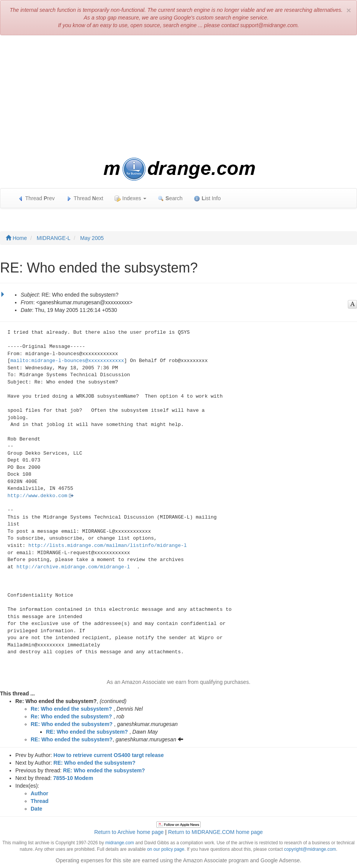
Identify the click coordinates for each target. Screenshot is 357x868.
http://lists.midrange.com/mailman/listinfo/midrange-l (107, 546)
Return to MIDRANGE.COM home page (215, 832)
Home (16, 238)
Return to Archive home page (129, 832)
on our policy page (166, 849)
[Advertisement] (178, 96)
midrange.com (120, 843)
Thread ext (85, 198)
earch (170, 198)
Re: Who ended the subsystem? (71, 709)
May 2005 (92, 238)
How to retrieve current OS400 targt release (109, 755)
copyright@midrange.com (310, 849)
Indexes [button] (130, 198)
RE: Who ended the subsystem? (72, 724)
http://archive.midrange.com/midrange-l (73, 567)
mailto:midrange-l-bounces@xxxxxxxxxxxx (67, 361)
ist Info (207, 198)
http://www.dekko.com (38, 496)
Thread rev (36, 198)
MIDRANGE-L (54, 238)
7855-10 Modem (73, 778)
